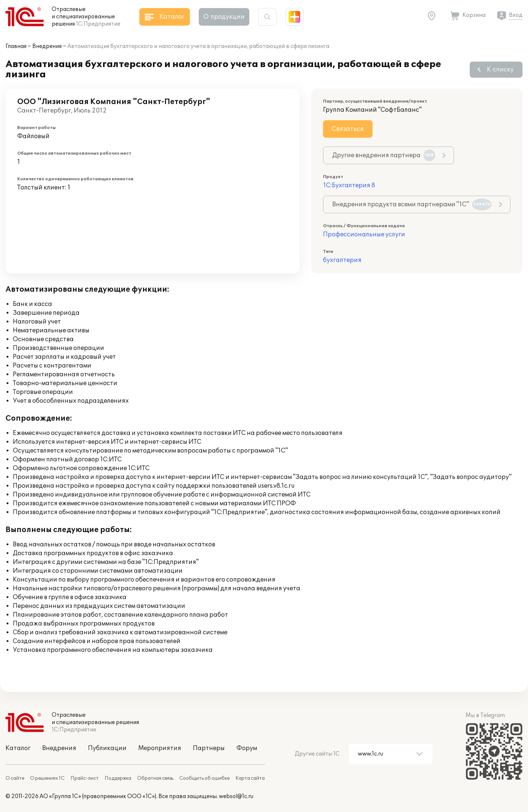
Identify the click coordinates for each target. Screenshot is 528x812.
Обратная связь (155, 778)
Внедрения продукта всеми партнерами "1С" (412, 204)
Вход (516, 15)
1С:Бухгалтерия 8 (349, 185)
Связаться (348, 129)
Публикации (107, 748)
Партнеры (209, 748)
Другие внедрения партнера (384, 155)
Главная (16, 46)
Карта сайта (250, 778)
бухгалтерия (342, 260)
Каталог (18, 748)
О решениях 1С (47, 778)
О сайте (15, 778)
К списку (500, 70)
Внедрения (47, 46)
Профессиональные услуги (364, 235)
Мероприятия (160, 748)
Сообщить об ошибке (204, 778)
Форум (247, 748)
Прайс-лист (85, 778)
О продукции (224, 17)
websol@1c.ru (236, 796)
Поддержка (118, 778)
